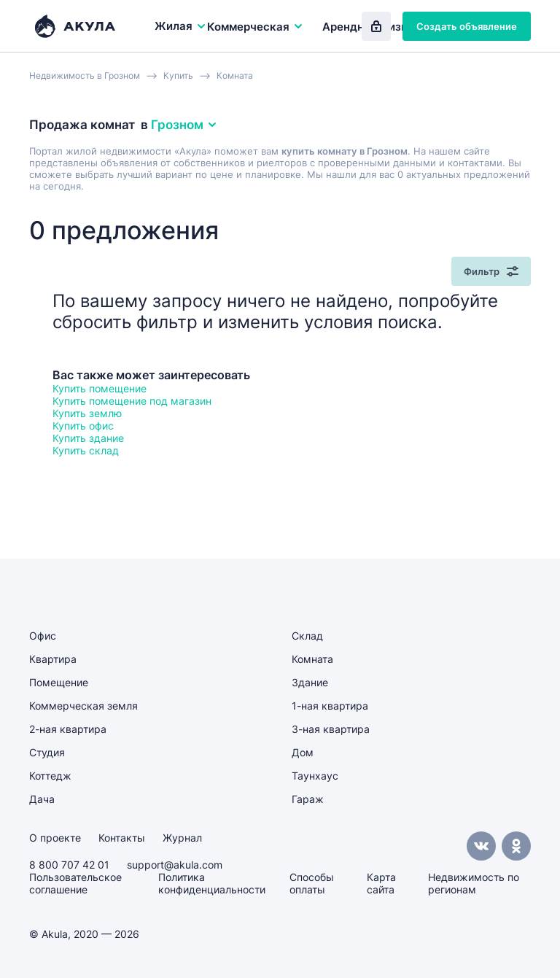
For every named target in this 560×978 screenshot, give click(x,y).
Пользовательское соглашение (75, 883)
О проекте (55, 838)
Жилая (181, 26)
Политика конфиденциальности (212, 883)
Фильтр (491, 271)
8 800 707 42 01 (69, 865)
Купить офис (83, 426)
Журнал (182, 838)
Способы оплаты (312, 883)
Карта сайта (381, 883)
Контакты (122, 838)
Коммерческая (256, 27)
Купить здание (88, 438)
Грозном (184, 125)
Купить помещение (100, 388)
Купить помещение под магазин (132, 401)
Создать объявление (467, 26)
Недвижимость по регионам (474, 883)
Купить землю (87, 413)
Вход (376, 26)
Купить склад (86, 450)
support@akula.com (175, 865)
